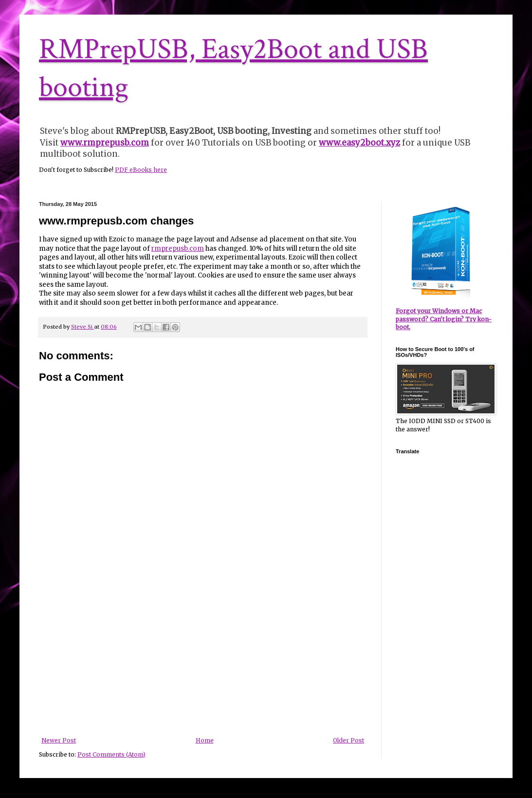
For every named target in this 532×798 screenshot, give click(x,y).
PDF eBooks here (141, 170)
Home (205, 740)
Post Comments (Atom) (111, 754)
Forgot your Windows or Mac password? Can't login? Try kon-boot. (444, 319)
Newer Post (59, 740)
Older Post (349, 740)
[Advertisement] (203, 664)
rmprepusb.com (178, 249)
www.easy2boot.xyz (359, 143)
